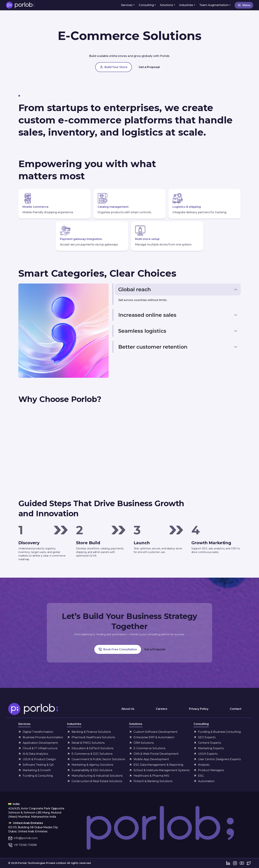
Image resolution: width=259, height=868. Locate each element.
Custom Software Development (156, 732)
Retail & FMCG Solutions (88, 743)
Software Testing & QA (38, 765)
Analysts (204, 765)
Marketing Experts (211, 748)
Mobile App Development (151, 759)
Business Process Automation (43, 737)
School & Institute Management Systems (162, 770)
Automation (206, 781)
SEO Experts (207, 737)
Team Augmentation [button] (214, 5)
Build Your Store (114, 67)
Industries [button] (186, 5)
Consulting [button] (146, 5)
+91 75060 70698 (25, 845)
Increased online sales (147, 315)
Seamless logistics (142, 331)
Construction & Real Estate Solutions (97, 781)
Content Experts (209, 743)
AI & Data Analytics (35, 754)
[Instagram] (235, 863)
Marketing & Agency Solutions (92, 765)
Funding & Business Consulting (219, 732)
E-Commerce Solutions (149, 748)
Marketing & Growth (37, 770)
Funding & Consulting (38, 776)
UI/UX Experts (208, 754)
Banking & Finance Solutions (91, 732)
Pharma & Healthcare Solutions (93, 737)
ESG (201, 776)
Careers (162, 709)
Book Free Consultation (118, 649)
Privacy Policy (199, 709)
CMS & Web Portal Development (156, 754)
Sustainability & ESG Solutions (92, 770)
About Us (128, 709)
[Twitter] (249, 863)
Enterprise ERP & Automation (154, 737)
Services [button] (127, 5)
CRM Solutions (144, 743)
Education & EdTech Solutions (92, 748)
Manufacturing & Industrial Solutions (97, 776)
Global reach (135, 289)
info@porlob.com (26, 838)
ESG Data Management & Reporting (158, 765)
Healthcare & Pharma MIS (151, 776)
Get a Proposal (149, 67)
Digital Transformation (38, 732)
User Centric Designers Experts (219, 759)
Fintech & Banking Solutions (153, 781)
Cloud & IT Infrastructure (40, 748)
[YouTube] (242, 863)
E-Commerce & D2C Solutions (92, 754)
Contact (236, 709)
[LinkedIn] (228, 863)
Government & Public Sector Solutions (98, 759)
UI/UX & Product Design (39, 759)
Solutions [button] (166, 5)
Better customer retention (153, 347)
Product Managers (211, 770)
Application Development (40, 743)
